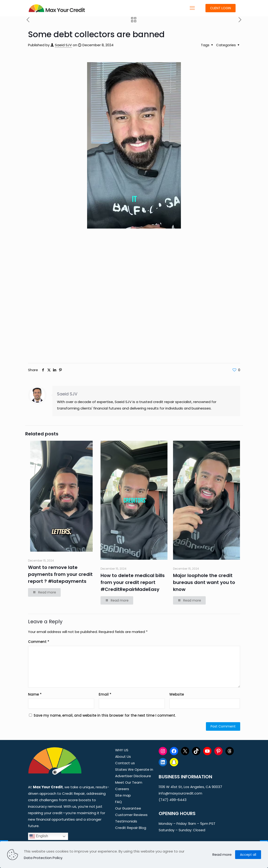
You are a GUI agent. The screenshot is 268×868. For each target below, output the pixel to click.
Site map (123, 795)
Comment (39, 642)
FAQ (118, 802)
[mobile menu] (192, 8)
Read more (222, 854)
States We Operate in (134, 769)
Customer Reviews (131, 815)
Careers (122, 789)
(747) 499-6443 (173, 800)
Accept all (248, 855)
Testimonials (126, 821)
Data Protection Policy (43, 858)
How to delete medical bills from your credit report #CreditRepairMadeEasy (133, 582)
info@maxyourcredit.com (180, 793)
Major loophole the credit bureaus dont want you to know (204, 582)
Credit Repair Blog (131, 828)
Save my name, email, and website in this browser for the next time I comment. (105, 715)
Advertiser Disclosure (133, 776)
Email (105, 694)
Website (177, 694)
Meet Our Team (129, 782)
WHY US (122, 750)
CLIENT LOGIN (221, 8)
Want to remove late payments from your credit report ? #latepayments (60, 574)
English (39, 836)
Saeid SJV (63, 45)
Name (35, 694)
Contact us (125, 763)
